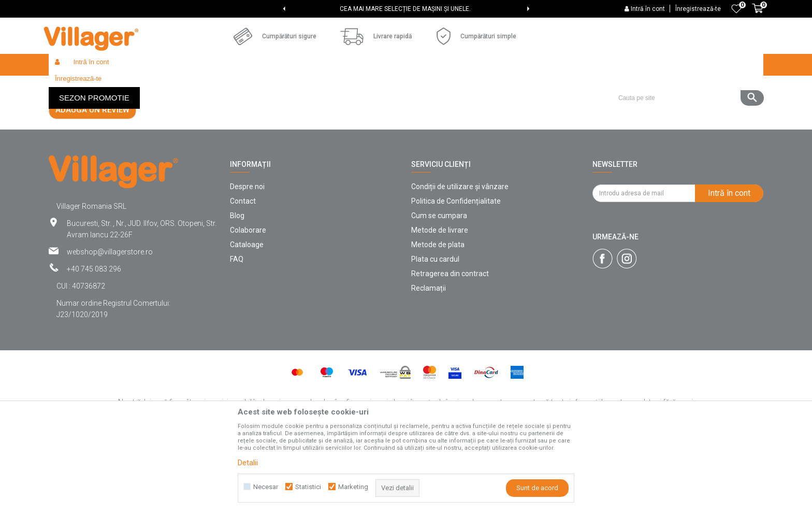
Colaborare (248, 306)
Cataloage (247, 320)
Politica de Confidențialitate (456, 277)
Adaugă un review (92, 185)
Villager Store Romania (83, 87)
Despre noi (247, 262)
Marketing (353, 487)
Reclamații (429, 364)
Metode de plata (438, 320)
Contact (243, 277)
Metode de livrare (440, 306)
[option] (406, 9)
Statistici (308, 487)
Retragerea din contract (450, 349)
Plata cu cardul (435, 335)
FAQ (237, 335)
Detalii (248, 463)
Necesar (266, 487)
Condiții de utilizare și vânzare (460, 262)
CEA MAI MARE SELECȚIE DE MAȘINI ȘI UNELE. (405, 9)
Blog (237, 291)
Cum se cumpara (439, 291)
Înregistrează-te (698, 9)
